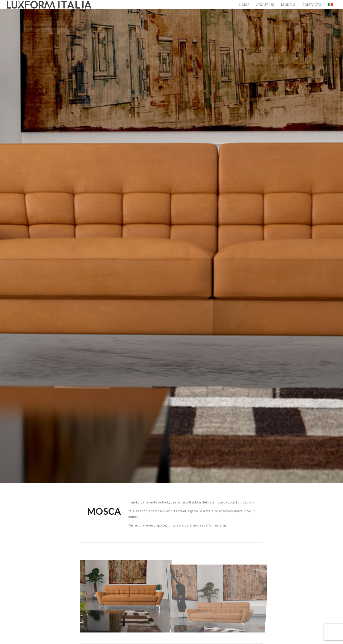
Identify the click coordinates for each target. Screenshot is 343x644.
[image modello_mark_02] (220, 595)
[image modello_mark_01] (127, 595)
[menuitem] (244, 5)
